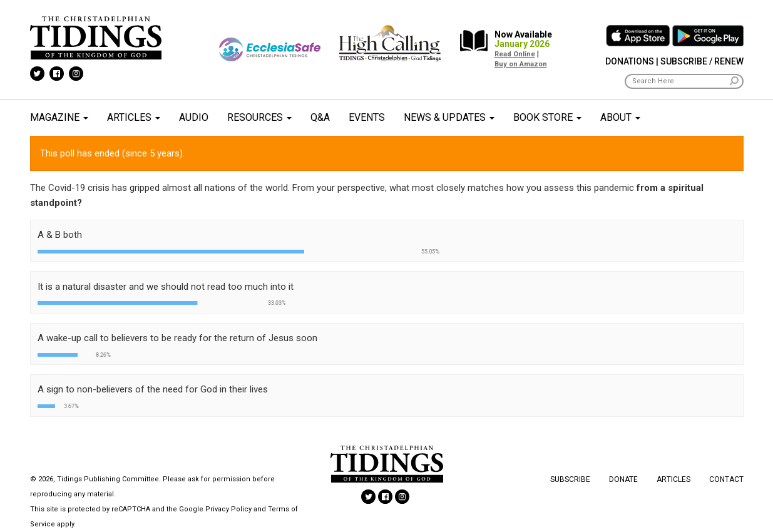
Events (367, 117)
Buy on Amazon (521, 64)
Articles (134, 117)
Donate (623, 479)
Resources (259, 117)
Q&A (320, 117)
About (620, 117)
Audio (194, 117)
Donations (630, 61)
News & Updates (449, 117)
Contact (726, 479)
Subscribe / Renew (702, 61)
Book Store (547, 117)
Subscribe (570, 479)
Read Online (515, 54)
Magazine (59, 117)
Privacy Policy (228, 509)
